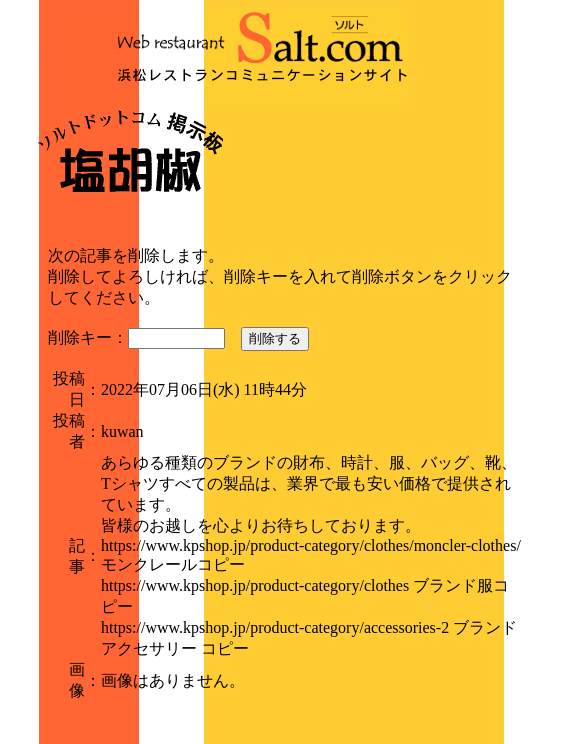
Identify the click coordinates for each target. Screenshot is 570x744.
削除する (275, 338)
